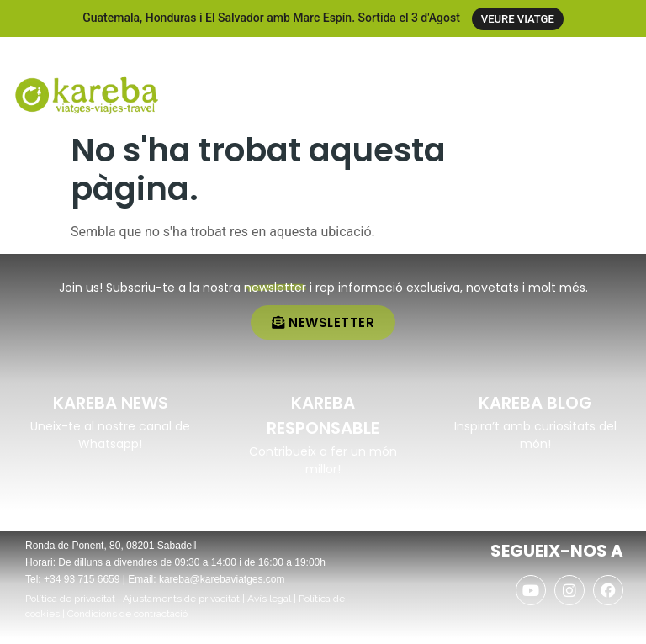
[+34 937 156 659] (520, 54)
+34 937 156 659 (582, 55)
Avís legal (269, 604)
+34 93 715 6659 (82, 585)
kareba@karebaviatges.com (222, 585)
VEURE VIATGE (518, 19)
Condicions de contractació (127, 620)
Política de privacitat (70, 604)
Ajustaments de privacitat (181, 604)
